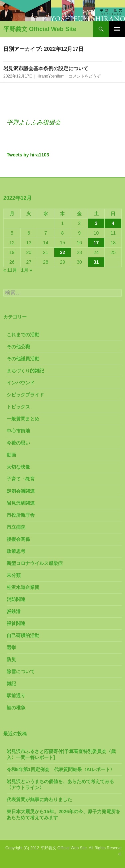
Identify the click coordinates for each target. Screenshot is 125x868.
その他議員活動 (23, 359)
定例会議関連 (21, 491)
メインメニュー (117, 29)
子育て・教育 (21, 479)
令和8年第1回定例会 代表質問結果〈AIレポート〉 (61, 769)
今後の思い (18, 443)
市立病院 (16, 527)
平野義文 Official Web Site (40, 29)
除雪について (21, 671)
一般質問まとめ (23, 419)
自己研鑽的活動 (23, 635)
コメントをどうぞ (85, 76)
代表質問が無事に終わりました (39, 799)
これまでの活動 (23, 335)
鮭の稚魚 (16, 708)
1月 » (26, 270)
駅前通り (16, 696)
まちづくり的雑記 (25, 371)
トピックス (18, 407)
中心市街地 (18, 431)
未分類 (14, 575)
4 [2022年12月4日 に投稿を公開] (113, 223)
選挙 (11, 647)
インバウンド (21, 383)
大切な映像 (18, 467)
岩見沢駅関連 (21, 503)
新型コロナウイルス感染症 (35, 563)
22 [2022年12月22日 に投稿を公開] (63, 252)
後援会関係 (18, 539)
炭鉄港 (14, 611)
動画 (11, 455)
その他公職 (18, 347)
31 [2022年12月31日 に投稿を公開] (96, 262)
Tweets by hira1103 (28, 155)
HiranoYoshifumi (51, 76)
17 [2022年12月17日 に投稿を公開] (96, 243)
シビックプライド (25, 395)
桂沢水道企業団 (23, 587)
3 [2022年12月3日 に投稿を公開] (96, 223)
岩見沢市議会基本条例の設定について (46, 68)
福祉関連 (16, 623)
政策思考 (16, 551)
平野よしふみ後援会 (34, 122)
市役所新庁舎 (21, 515)
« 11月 (10, 270)
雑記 (11, 684)
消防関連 (16, 599)
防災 (11, 659)
